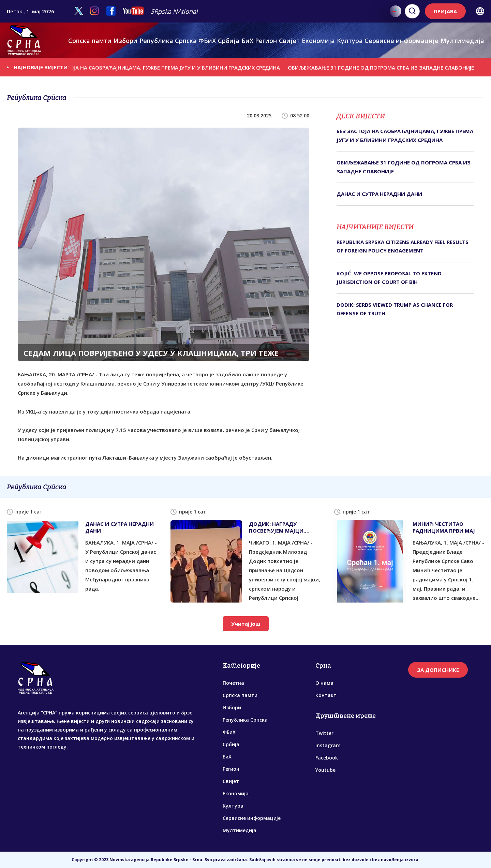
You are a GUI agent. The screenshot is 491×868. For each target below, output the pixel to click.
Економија (318, 41)
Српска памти (90, 41)
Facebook (327, 758)
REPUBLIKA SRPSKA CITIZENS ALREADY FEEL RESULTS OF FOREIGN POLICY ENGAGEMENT (403, 246)
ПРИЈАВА (445, 11)
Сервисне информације (401, 41)
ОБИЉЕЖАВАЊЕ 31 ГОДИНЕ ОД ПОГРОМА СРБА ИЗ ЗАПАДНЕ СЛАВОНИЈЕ (392, 67)
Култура (350, 41)
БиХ (247, 41)
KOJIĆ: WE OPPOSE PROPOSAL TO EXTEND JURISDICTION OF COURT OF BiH (389, 278)
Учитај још (246, 624)
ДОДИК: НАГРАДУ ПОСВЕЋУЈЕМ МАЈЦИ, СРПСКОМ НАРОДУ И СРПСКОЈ (277, 527)
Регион (266, 41)
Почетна (233, 683)
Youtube (325, 770)
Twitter (324, 733)
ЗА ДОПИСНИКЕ (438, 670)
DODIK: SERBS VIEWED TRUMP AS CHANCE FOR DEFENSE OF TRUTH (395, 309)
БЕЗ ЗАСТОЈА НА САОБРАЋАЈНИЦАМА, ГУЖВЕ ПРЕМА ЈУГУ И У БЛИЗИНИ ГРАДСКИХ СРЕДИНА (174, 67)
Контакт (326, 695)
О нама (324, 683)
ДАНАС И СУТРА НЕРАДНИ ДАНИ (379, 194)
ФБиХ (207, 41)
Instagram (328, 745)
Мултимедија (462, 41)
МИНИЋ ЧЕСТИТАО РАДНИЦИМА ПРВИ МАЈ (444, 527)
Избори (125, 41)
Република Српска (168, 41)
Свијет (289, 41)
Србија (229, 41)
